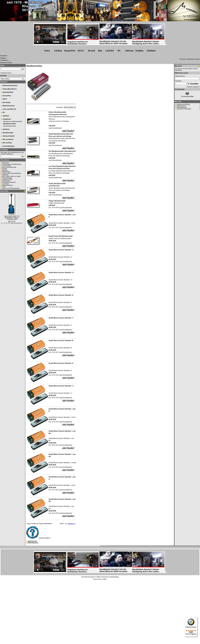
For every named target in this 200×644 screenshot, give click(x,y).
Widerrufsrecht (32, 541)
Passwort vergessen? (193, 87)
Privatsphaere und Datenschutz (12, 164)
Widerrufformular (33, 543)
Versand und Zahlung (183, 104)
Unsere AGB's (7, 166)
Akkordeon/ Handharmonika (12, 121)
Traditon (139, 51)
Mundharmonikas (6, 62)
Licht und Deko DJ (9, 109)
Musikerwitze (6, 181)
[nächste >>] (72, 524)
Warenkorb (191, 59)
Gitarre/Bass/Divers (10, 89)
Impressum (6, 163)
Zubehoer (6, 129)
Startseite (3, 56)
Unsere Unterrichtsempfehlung (12, 173)
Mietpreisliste (6, 172)
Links (4, 187)
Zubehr (151, 51)
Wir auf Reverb (8, 139)
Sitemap (5, 170)
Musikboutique (8, 133)
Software (129, 51)
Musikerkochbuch (8, 185)
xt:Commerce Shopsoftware (110, 577)
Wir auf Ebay (7, 143)
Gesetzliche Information (184, 109)
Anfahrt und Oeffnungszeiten (11, 188)
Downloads (6, 184)
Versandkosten (18, 223)
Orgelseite (5, 175)
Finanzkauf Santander (9, 182)
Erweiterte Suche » (6, 73)
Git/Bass (58, 51)
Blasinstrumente (9, 106)
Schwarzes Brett (7, 179)
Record (92, 51)
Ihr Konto (183, 59)
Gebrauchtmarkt (9, 136)
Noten (47, 51)
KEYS (81, 51)
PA (119, 51)
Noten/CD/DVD (8, 92)
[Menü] (196, 619)
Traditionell (4, 60)
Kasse (198, 59)
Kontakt (5, 169)
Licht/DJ (110, 51)
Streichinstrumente (10, 126)
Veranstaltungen (9, 146)
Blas (100, 51)
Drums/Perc (70, 51)
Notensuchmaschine (10, 86)
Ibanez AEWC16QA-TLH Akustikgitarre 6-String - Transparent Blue (12, 218)
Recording (6, 102)
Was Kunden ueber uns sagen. (12, 176)
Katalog (3, 58)
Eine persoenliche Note (9, 167)
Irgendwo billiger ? (39, 538)
